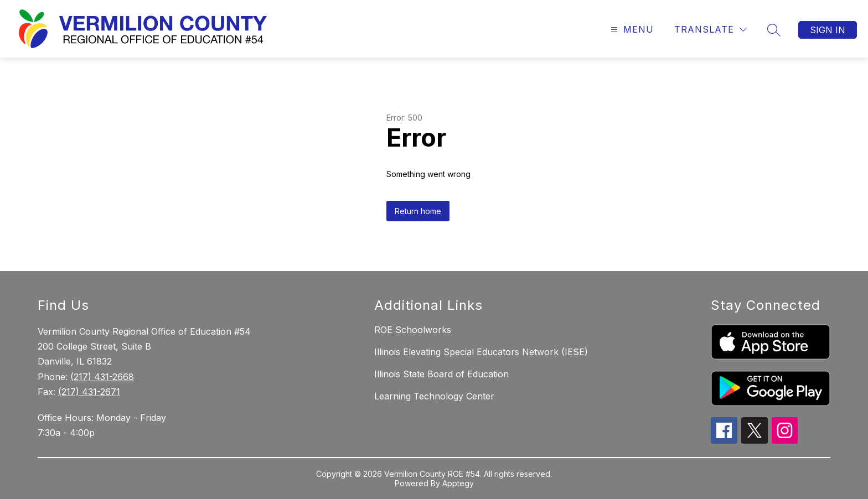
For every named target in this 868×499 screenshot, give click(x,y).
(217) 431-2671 (89, 392)
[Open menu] (631, 30)
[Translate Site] (711, 30)
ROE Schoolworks (413, 330)
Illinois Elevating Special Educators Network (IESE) (481, 352)
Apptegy (458, 483)
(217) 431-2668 (102, 377)
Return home (418, 211)
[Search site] (774, 30)
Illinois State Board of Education (441, 374)
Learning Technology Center (434, 396)
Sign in (828, 30)
